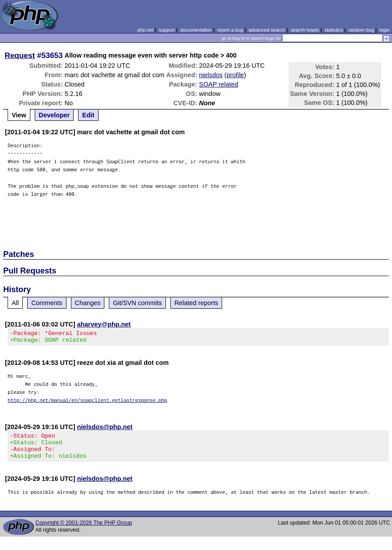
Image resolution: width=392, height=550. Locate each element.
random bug (361, 30)
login (385, 30)
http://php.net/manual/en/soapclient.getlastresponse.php (87, 403)
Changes (88, 303)
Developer (54, 115)
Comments (47, 303)
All (15, 303)
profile (235, 75)
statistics (334, 30)
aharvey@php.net (104, 324)
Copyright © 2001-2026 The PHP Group (84, 531)
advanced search (267, 30)
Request (20, 55)
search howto (305, 30)
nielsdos (211, 75)
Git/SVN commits (137, 303)
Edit (88, 115)
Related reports (196, 303)
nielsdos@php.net (105, 430)
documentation (196, 30)
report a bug (230, 30)
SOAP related (219, 84)
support (167, 30)
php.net (145, 30)
